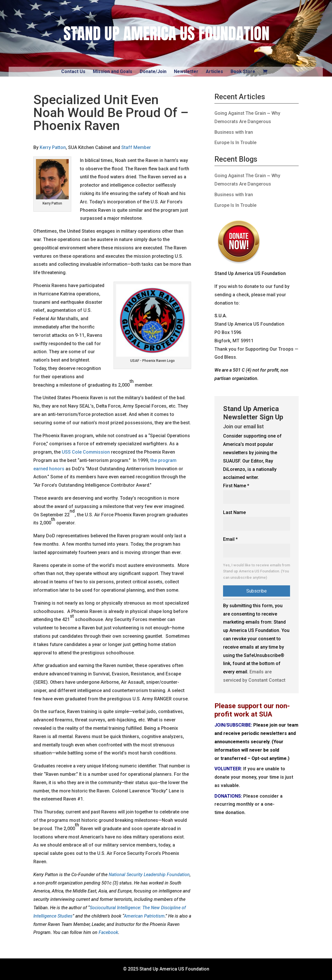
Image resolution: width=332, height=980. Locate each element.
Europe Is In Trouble (235, 143)
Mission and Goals (113, 71)
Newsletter (186, 71)
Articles (214, 71)
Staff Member (136, 147)
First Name (236, 486)
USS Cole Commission (86, 452)
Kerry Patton (53, 147)
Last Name (234, 512)
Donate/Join (153, 71)
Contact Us (73, 71)
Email (230, 539)
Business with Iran (234, 132)
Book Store (243, 71)
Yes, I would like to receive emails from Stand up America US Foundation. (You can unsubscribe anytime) (257, 571)
